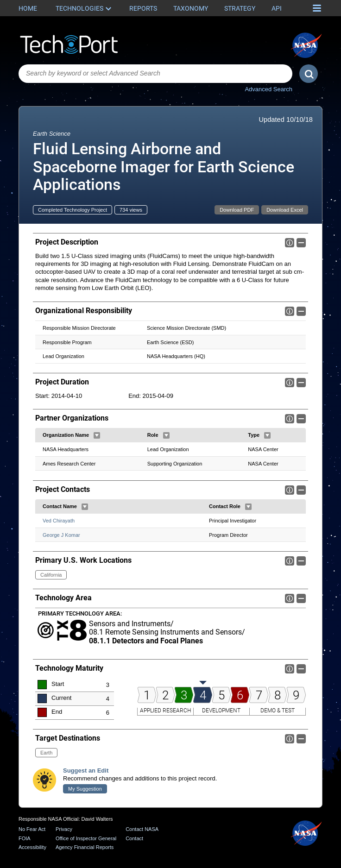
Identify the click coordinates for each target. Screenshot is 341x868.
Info (290, 243)
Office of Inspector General (86, 838)
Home (28, 8)
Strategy (240, 8)
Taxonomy (191, 8)
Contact (134, 838)
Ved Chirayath (59, 521)
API (277, 8)
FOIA (25, 838)
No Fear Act (32, 829)
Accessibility (32, 847)
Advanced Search (268, 89)
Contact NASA (142, 829)
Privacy (64, 829)
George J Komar (61, 535)
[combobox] (155, 74)
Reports (143, 8)
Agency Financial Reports (85, 847)
